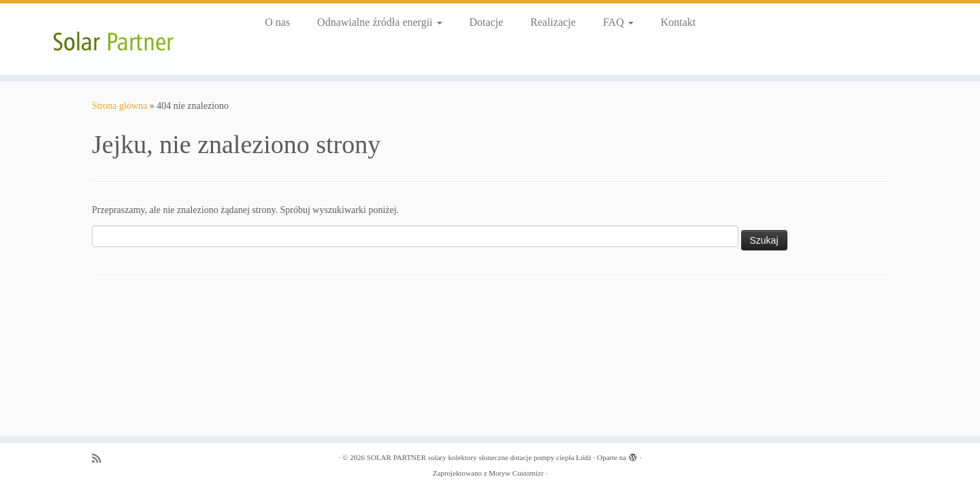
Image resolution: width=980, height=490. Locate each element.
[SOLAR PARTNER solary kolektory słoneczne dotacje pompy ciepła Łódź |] (113, 39)
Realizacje (553, 22)
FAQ (618, 22)
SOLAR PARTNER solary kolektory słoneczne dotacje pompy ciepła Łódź (479, 457)
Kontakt (679, 22)
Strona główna (119, 106)
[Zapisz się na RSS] (101, 458)
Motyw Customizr (516, 473)
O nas (277, 22)
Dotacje (487, 22)
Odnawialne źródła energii (379, 22)
